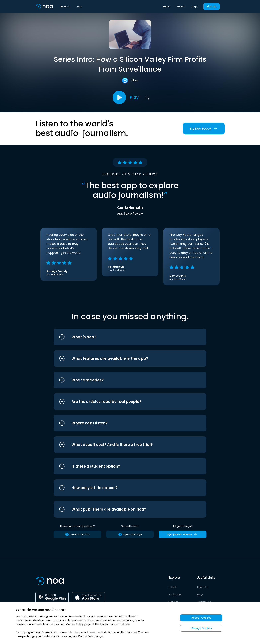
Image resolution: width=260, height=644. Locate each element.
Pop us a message (130, 534)
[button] (124, 337)
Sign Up (212, 7)
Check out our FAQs (77, 534)
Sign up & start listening (183, 534)
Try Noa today (204, 129)
